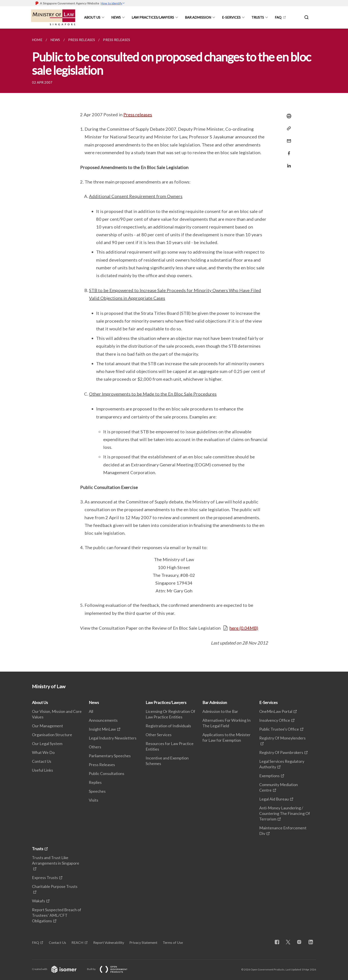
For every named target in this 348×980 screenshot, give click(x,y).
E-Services (231, 17)
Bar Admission (198, 17)
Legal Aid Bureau (274, 799)
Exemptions (269, 776)
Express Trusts (45, 877)
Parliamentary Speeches (110, 756)
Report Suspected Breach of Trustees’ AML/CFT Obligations (57, 915)
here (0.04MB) (244, 628)
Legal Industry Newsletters (113, 738)
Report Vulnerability (109, 942)
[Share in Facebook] (288, 151)
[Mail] (288, 138)
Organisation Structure (52, 735)
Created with (58, 969)
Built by (111, 969)
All (91, 711)
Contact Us (42, 761)
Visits (94, 800)
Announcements (103, 720)
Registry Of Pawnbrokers (281, 752)
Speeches (97, 791)
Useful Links (43, 770)
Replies (95, 782)
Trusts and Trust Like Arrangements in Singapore (56, 860)
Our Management (47, 726)
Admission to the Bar (220, 711)
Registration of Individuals (168, 726)
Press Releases (102, 765)
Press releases (138, 114)
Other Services (159, 735)
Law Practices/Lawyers (153, 17)
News (116, 17)
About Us (92, 17)
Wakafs (39, 901)
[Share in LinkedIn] (288, 163)
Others (95, 747)
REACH (77, 942)
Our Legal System (47, 743)
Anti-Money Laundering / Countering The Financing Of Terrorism (285, 813)
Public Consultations (107, 773)
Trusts (258, 17)
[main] (174, 350)
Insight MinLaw (102, 729)
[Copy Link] (288, 128)
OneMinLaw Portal (276, 711)
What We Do (43, 752)
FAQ (278, 17)
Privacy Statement (143, 942)
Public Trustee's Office (279, 729)
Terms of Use (173, 942)
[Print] (288, 116)
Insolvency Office (275, 720)
